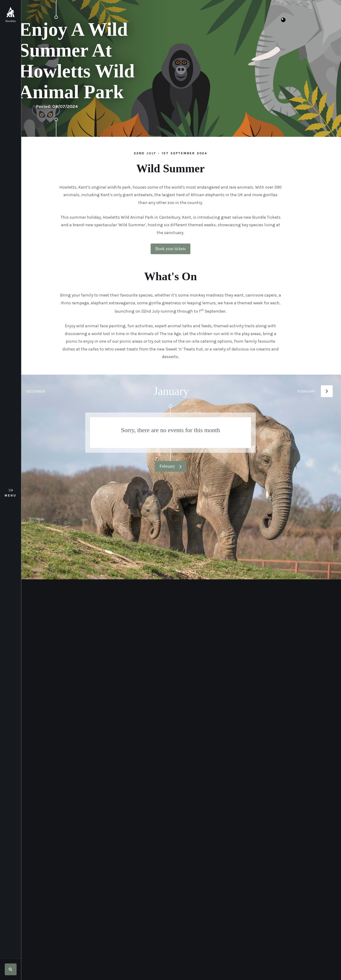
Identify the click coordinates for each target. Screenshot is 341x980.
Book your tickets (181, 249)
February (178, 466)
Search (11, 969)
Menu (11, 496)
